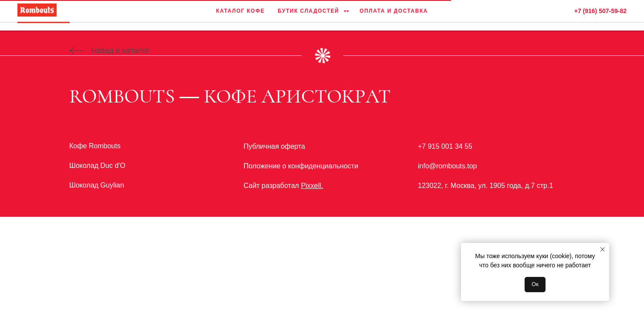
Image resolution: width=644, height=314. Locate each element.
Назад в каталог (120, 51)
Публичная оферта (274, 146)
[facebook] (599, 15)
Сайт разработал (283, 186)
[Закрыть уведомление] (603, 249)
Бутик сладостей (309, 15)
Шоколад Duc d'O (97, 166)
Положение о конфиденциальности (301, 166)
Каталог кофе (239, 15)
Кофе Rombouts (95, 146)
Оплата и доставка (395, 15)
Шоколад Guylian (97, 185)
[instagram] (618, 15)
